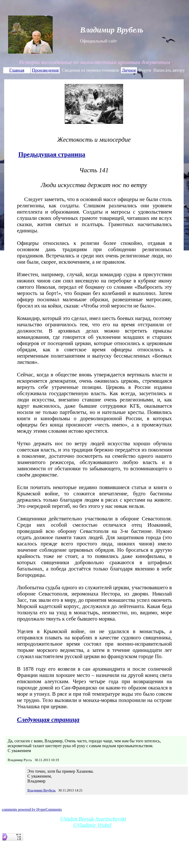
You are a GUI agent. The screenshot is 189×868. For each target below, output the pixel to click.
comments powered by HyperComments (32, 809)
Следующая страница (48, 719)
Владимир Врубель (42, 790)
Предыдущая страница (52, 154)
